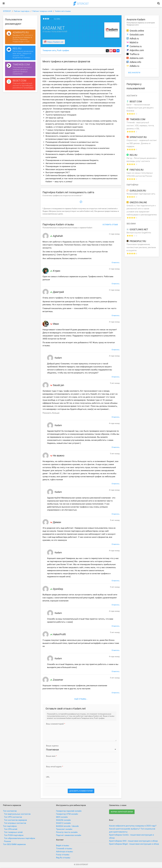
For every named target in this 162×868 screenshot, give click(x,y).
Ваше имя (51, 756)
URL (48, 777)
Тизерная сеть (49, 50)
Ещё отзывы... (81, 699)
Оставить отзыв (110, 225)
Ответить (116, 262)
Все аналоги (134, 73)
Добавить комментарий (81, 791)
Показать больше (51, 413)
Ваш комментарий (55, 724)
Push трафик (63, 50)
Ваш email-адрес (54, 767)
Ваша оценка (52, 746)
